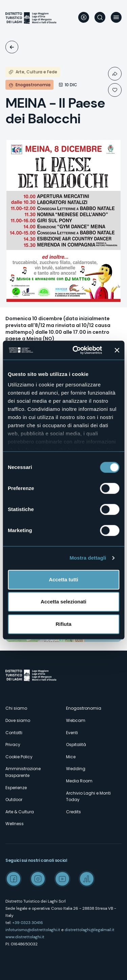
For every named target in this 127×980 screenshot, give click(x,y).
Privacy (13, 745)
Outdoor (14, 800)
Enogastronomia (84, 708)
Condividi (115, 74)
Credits (73, 812)
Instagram (38, 879)
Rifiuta (63, 624)
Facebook (14, 879)
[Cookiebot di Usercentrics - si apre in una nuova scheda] (76, 350)
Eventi (12, 47)
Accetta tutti (63, 579)
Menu (116, 17)
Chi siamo (16, 708)
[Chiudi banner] (117, 350)
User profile (84, 17)
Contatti (14, 733)
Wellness (15, 824)
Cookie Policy (19, 757)
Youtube (62, 879)
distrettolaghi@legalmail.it (90, 930)
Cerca (100, 17)
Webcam (76, 720)
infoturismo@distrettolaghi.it (33, 930)
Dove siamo (18, 720)
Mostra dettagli (88, 558)
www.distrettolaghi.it (25, 937)
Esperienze (16, 788)
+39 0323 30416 (28, 923)
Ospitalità (76, 745)
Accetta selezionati (63, 602)
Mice (71, 757)
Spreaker (87, 879)
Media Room (79, 781)
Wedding (76, 769)
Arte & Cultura (20, 812)
